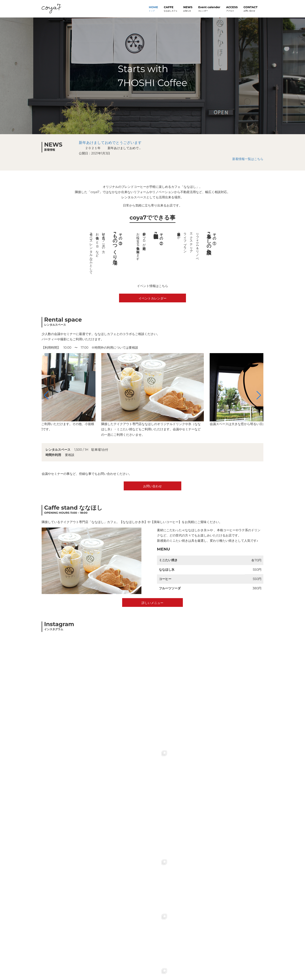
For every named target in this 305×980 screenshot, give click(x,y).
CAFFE (171, 9)
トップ (46, 966)
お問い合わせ (152, 486)
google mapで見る (152, 889)
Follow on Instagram (153, 753)
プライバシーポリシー (69, 966)
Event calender (209, 9)
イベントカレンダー (152, 298)
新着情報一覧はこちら (248, 159)
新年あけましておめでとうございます (110, 143)
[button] (46, 395)
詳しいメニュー (152, 603)
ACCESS (232, 9)
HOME (153, 9)
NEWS (188, 9)
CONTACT (251, 9)
